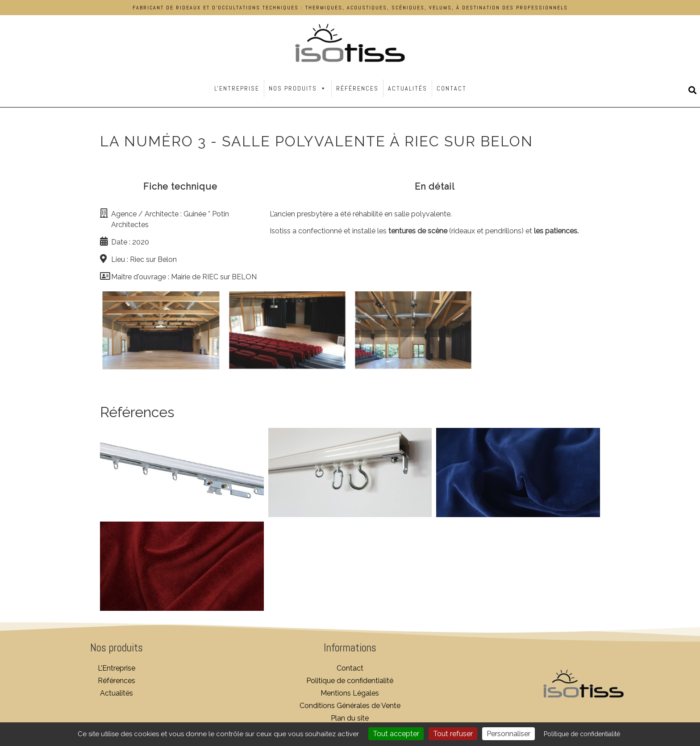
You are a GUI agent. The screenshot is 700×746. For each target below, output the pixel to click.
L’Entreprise (117, 668)
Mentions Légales (350, 693)
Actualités (408, 88)
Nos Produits (298, 88)
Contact (452, 88)
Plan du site (350, 718)
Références (357, 88)
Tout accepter (396, 734)
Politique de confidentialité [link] (582, 734)
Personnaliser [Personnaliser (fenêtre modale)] (508, 734)
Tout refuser (453, 734)
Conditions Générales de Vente (350, 706)
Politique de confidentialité (350, 681)
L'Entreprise (237, 88)
